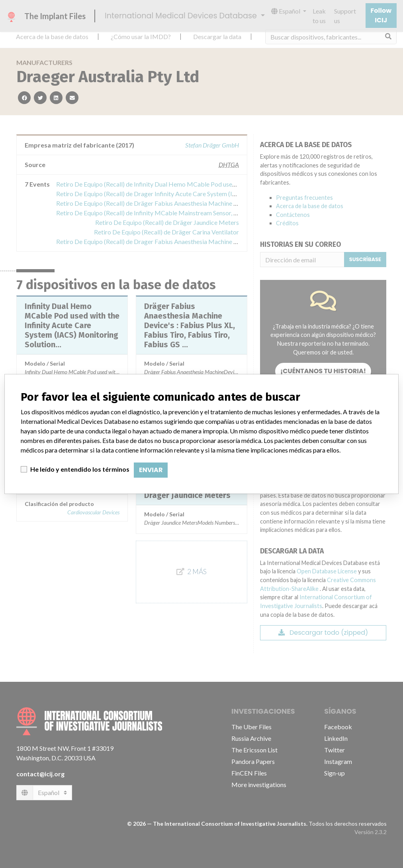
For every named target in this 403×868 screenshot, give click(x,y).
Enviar (151, 470)
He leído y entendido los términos (80, 469)
